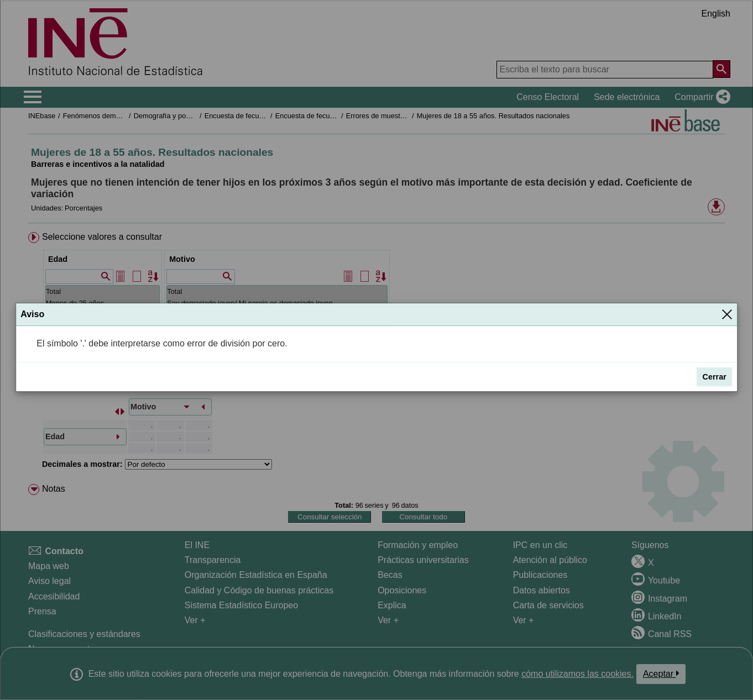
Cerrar (715, 377)
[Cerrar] (727, 314)
